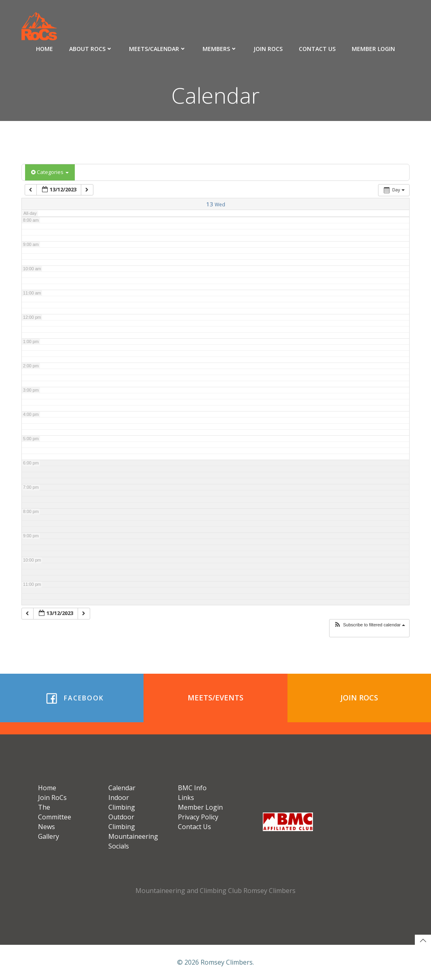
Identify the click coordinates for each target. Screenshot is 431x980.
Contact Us (317, 49)
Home (44, 49)
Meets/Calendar (158, 49)
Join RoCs (268, 49)
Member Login (373, 49)
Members (220, 49)
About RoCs (91, 49)
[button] (369, 625)
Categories (50, 172)
